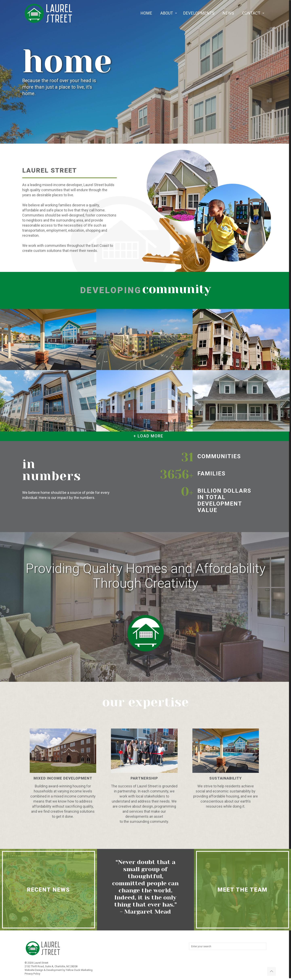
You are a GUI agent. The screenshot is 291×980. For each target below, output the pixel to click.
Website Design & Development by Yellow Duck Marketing (59, 970)
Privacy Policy (32, 974)
